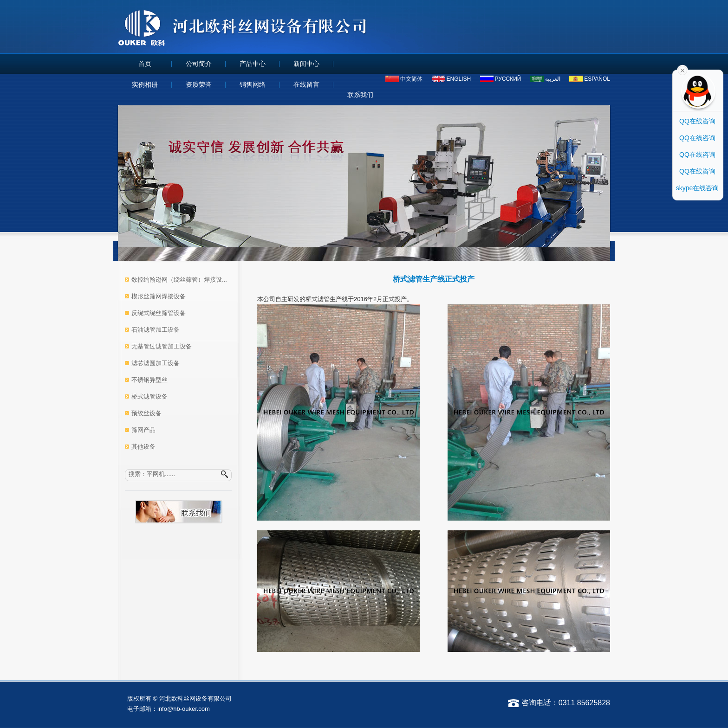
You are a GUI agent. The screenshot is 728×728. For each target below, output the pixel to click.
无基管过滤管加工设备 (162, 346)
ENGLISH (459, 79)
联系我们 (360, 95)
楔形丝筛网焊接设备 (159, 296)
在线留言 (306, 84)
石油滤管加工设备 (156, 330)
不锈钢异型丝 (149, 380)
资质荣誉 (199, 84)
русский (508, 79)
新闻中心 (306, 64)
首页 (145, 64)
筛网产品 (143, 430)
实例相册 (145, 84)
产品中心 (253, 64)
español (597, 79)
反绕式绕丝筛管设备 (159, 313)
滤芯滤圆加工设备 (156, 363)
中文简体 (411, 79)
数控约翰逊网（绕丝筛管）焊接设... (179, 280)
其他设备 (143, 447)
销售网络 (253, 84)
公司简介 (199, 64)
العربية (553, 79)
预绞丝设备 (146, 413)
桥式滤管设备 (149, 396)
